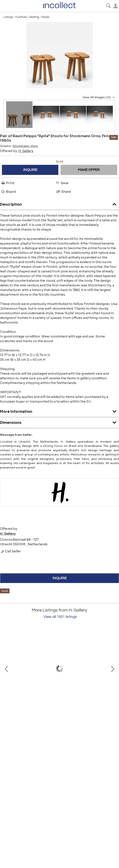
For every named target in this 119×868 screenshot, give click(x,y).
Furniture (21, 17)
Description (59, 203)
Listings (8, 17)
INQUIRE (30, 170)
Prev (7, 669)
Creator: (19, 146)
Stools (45, 17)
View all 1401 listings (60, 617)
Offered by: (17, 151)
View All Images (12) (99, 97)
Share (63, 192)
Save (62, 183)
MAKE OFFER (89, 170)
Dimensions (59, 421)
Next (112, 669)
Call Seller (10, 551)
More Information (59, 410)
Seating (34, 17)
